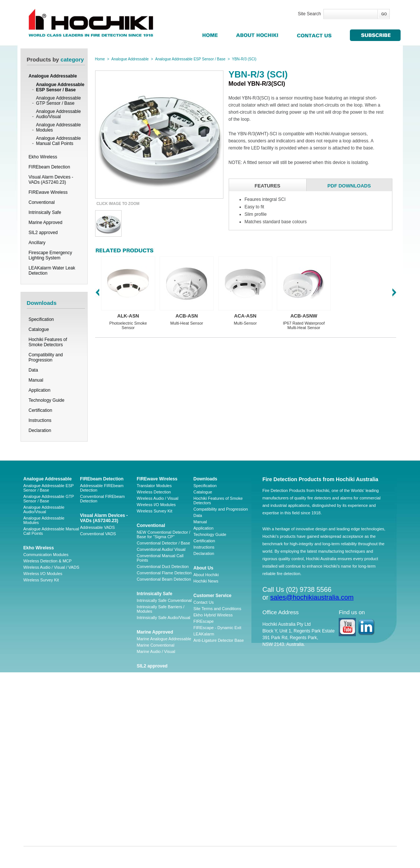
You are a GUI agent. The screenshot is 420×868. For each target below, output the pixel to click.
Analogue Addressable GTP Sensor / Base (59, 101)
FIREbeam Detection (102, 479)
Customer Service (213, 596)
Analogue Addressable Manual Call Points (59, 141)
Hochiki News (206, 581)
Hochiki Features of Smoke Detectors (48, 342)
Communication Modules (46, 555)
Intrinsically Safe (155, 594)
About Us (203, 568)
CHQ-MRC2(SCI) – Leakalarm (165, 827)
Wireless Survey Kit (41, 580)
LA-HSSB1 (147, 815)
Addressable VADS (98, 527)
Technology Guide (47, 400)
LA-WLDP (146, 770)
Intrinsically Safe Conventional (164, 600)
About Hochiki (206, 575)
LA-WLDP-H (148, 808)
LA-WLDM (146, 758)
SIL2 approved (152, 666)
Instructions (40, 420)
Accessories (148, 719)
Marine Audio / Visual (156, 651)
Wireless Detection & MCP (48, 561)
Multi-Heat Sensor (187, 323)
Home (100, 59)
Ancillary (146, 681)
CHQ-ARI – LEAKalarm (158, 789)
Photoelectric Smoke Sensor (128, 325)
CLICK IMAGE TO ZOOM (118, 204)
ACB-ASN (187, 316)
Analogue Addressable (130, 59)
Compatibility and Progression (46, 357)
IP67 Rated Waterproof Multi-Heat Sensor (304, 325)
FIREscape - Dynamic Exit (217, 628)
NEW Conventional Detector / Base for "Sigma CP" (164, 534)
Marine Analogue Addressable (164, 639)
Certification (40, 410)
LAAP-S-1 (146, 751)
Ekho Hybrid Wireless (213, 615)
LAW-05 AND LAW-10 (157, 764)
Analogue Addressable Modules (59, 127)
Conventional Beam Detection (164, 579)
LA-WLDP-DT (149, 802)
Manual (36, 380)
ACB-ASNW (304, 316)
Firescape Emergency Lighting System (160, 698)
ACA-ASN (245, 316)
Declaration (40, 430)
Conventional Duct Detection (163, 566)
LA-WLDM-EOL (151, 777)
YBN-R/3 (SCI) (244, 59)
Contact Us (204, 602)
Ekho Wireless (39, 548)
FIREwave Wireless (157, 479)
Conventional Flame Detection (164, 573)
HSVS (142, 783)
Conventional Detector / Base (164, 543)
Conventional (151, 525)
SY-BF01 (145, 821)
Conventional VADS (98, 534)
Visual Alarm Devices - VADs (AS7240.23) (104, 518)
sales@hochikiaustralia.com (312, 597)
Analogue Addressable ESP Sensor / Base (60, 87)
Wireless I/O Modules (43, 574)
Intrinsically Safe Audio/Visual (164, 618)
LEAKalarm (204, 634)
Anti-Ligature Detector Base (219, 640)
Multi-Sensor (245, 323)
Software (145, 725)
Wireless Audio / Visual (158, 498)
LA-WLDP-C (148, 796)
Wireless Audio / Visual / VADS (51, 567)
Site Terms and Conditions (217, 609)
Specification (41, 319)
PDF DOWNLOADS (349, 186)
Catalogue (39, 329)
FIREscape (204, 621)
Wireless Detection (154, 492)
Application (40, 390)
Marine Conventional (156, 645)
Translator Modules (154, 486)
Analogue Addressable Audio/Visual (59, 114)
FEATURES (267, 186)
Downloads (206, 479)
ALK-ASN (128, 316)
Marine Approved (155, 632)
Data (33, 370)
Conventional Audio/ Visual (161, 549)
